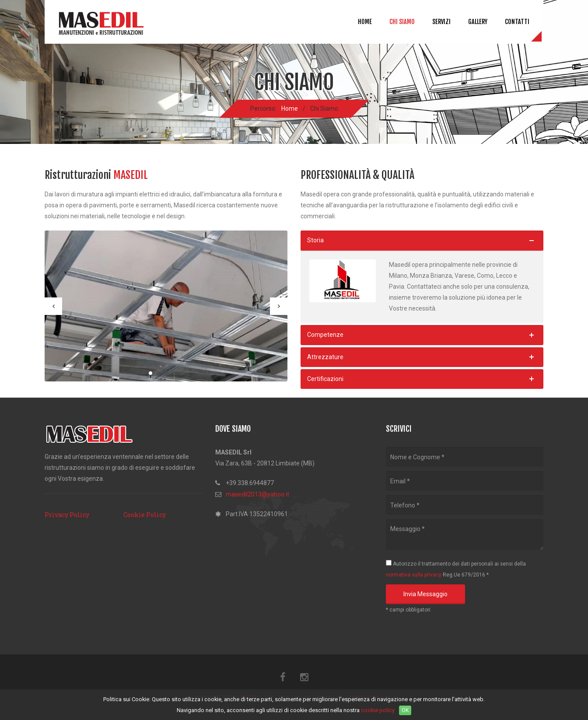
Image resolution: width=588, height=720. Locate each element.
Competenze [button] (325, 335)
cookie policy (378, 710)
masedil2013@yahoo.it (257, 494)
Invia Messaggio (425, 594)
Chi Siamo (402, 22)
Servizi (441, 22)
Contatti (517, 22)
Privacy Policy (67, 515)
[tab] (422, 240)
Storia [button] (315, 240)
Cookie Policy (145, 515)
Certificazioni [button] (325, 379)
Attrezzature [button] (325, 357)
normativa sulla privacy (414, 575)
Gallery (478, 22)
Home (365, 22)
